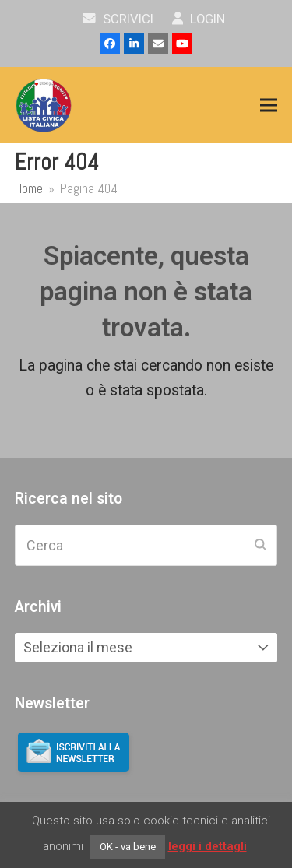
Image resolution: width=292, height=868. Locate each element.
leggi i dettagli (208, 846)
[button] (269, 105)
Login (199, 19)
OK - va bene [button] (128, 847)
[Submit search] (260, 545)
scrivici (118, 19)
